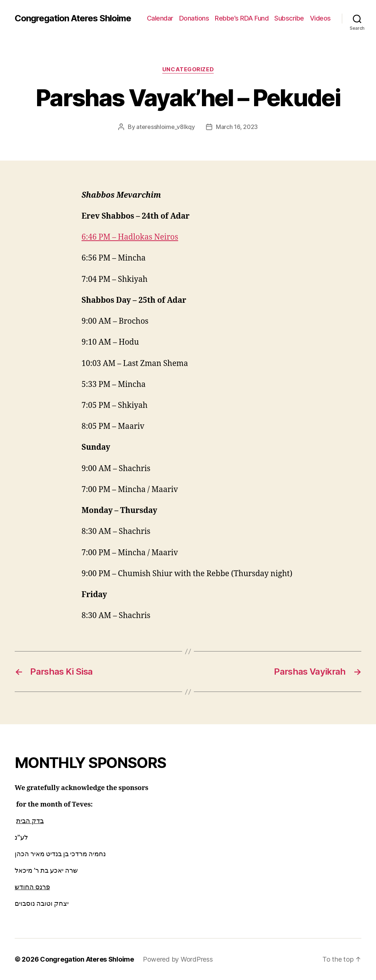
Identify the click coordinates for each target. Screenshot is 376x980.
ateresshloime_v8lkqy (166, 127)
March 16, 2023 (237, 127)
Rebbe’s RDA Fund (242, 18)
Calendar (160, 18)
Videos (320, 18)
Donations (194, 18)
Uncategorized (188, 69)
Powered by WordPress (178, 959)
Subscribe (289, 18)
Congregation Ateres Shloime (73, 18)
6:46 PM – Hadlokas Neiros (130, 237)
